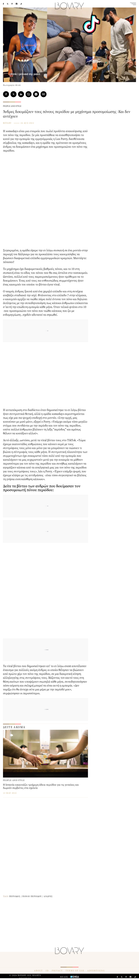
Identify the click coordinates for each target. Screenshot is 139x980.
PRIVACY (57, 971)
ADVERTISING (96, 971)
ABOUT (38, 971)
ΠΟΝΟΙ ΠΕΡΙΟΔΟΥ (32, 896)
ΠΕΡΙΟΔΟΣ (15, 896)
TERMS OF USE (75, 971)
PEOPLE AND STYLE (12, 106)
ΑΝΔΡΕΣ (48, 896)
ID (47, 971)
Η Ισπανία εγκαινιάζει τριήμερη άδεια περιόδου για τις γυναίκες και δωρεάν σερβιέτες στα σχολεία (41, 786)
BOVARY (7, 123)
